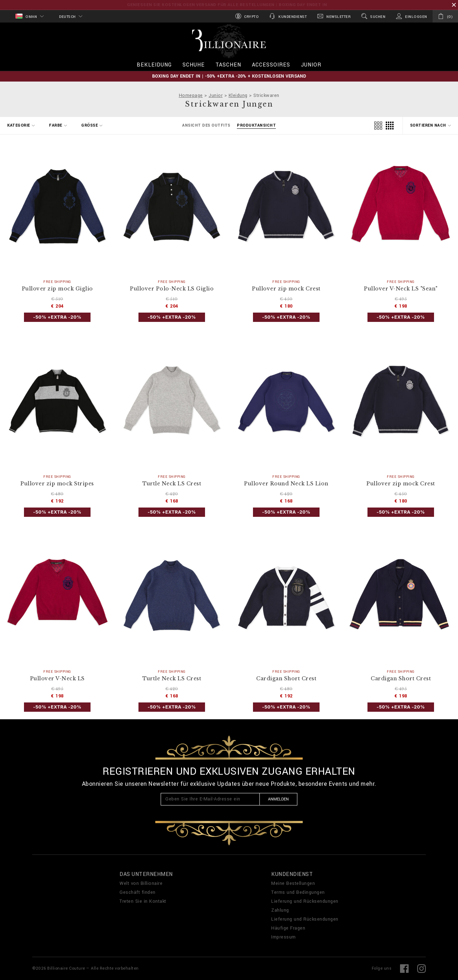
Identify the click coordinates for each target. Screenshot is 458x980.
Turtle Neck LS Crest (172, 484)
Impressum (284, 937)
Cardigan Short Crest (286, 679)
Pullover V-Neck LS (57, 679)
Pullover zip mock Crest (286, 289)
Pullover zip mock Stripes (57, 484)
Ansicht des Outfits (206, 125)
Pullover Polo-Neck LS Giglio (172, 289)
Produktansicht (256, 125)
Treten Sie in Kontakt (143, 901)
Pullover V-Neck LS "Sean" (401, 289)
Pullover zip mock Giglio (57, 289)
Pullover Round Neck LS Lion (286, 484)
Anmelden (278, 799)
